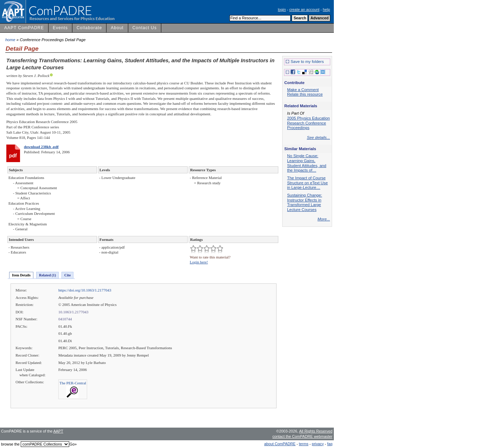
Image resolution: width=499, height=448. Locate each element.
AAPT (58, 431)
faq (330, 444)
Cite (67, 275)
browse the (10, 444)
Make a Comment (303, 90)
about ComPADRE (280, 444)
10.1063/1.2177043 (73, 312)
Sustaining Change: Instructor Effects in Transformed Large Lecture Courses (304, 202)
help (326, 9)
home (10, 40)
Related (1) (47, 275)
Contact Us (145, 28)
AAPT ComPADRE (24, 28)
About (117, 28)
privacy (318, 444)
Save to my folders (304, 62)
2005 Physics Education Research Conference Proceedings (309, 123)
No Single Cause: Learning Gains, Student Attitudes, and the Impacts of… (307, 163)
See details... (318, 137)
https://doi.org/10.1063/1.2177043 (85, 290)
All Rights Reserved (316, 431)
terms (304, 444)
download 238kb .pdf (41, 147)
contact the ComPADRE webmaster (302, 436)
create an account (304, 9)
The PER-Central (73, 383)
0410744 (65, 319)
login (282, 9)
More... (324, 219)
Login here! (199, 262)
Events (60, 28)
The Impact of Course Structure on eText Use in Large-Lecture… (307, 183)
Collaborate (89, 28)
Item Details (21, 275)
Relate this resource (305, 94)
